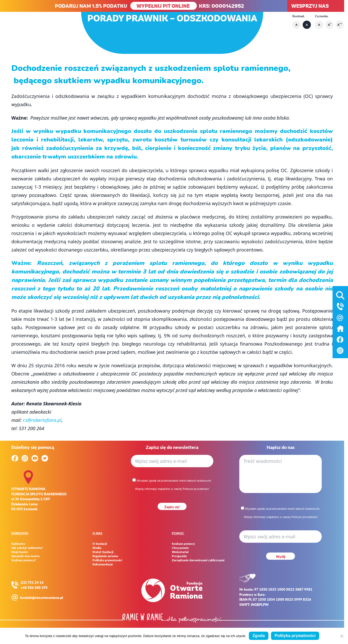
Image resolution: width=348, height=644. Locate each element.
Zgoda (259, 636)
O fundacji (100, 544)
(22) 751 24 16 (32, 582)
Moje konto (20, 552)
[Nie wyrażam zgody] (342, 636)
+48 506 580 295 (34, 587)
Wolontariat (180, 552)
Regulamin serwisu (105, 556)
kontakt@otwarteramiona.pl (41, 597)
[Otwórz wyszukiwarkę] (340, 294)
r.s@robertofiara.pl (42, 420)
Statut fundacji (103, 552)
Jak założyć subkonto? (27, 548)
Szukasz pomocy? (24, 560)
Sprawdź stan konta (25, 556)
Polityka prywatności (107, 560)
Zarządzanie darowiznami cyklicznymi (198, 560)
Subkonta (18, 544)
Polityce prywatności (196, 489)
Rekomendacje (103, 564)
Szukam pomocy (183, 544)
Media (97, 548)
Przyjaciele (179, 556)
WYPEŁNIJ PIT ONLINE (164, 6)
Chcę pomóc (180, 548)
